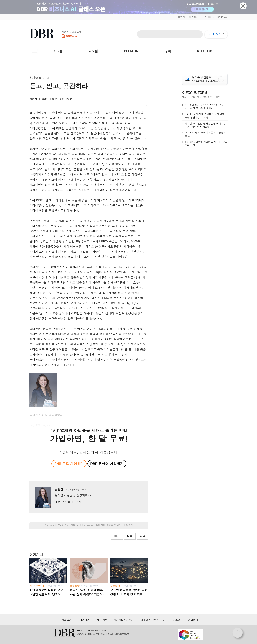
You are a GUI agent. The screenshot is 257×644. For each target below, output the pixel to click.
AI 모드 (217, 34)
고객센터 (207, 17)
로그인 (181, 17)
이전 (117, 536)
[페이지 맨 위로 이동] (239, 634)
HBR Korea (222, 17)
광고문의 (193, 620)
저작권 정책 (101, 620)
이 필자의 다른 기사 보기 (68, 502)
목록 (130, 536)
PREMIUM (131, 51)
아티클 (58, 51)
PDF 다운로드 (134, 104)
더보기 (128, 104)
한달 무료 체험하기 (69, 463)
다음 (142, 536)
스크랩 (145, 104)
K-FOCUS (205, 51)
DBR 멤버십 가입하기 (107, 463)
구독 (168, 51)
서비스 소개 (66, 620)
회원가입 (193, 17)
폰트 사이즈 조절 (139, 104)
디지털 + (95, 51)
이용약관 (85, 620)
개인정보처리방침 (123, 620)
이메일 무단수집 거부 (153, 620)
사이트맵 (175, 620)
